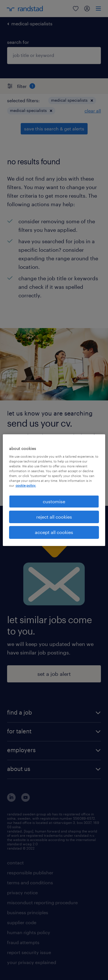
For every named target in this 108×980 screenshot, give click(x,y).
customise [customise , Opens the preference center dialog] (54, 501)
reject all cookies (54, 517)
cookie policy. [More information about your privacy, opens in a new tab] (26, 485)
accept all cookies (54, 532)
